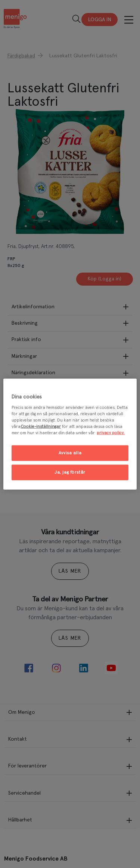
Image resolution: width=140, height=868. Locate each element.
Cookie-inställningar (41, 427)
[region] (70, 434)
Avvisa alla (70, 453)
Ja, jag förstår (70, 472)
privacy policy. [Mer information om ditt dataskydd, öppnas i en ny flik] (111, 433)
